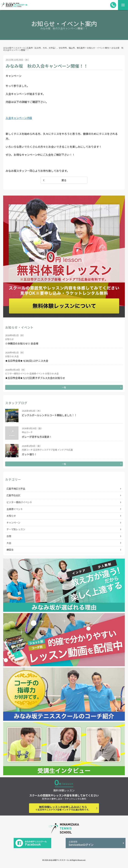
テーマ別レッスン (16, 529)
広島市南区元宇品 (16, 489)
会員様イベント (15, 509)
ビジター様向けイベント (19, 502)
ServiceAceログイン (96, 843)
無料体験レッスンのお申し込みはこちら (63, 808)
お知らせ (11, 516)
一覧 (64, 387)
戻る (64, 180)
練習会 (10, 550)
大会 (9, 543)
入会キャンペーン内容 (19, 118)
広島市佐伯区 (13, 495)
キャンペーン (13, 523)
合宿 (9, 536)
